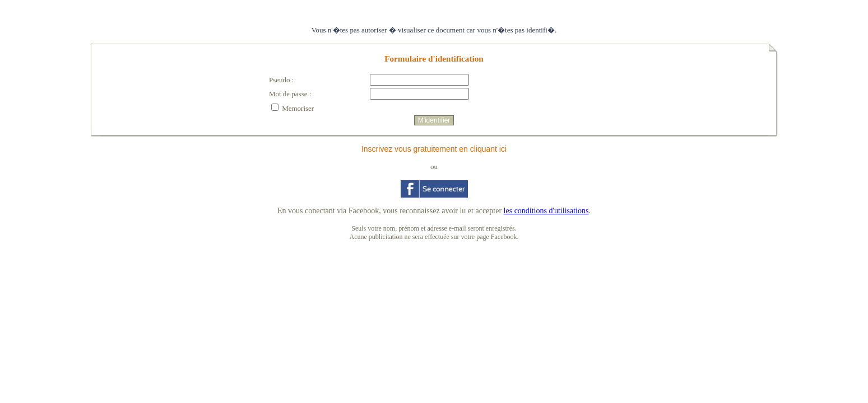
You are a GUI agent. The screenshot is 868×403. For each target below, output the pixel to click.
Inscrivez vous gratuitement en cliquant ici (434, 149)
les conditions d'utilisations (546, 211)
